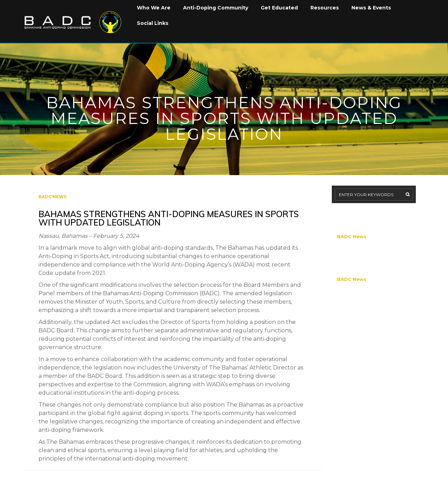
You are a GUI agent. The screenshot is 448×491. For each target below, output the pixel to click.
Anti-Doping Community (216, 8)
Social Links (153, 23)
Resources (325, 8)
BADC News (52, 197)
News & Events (371, 8)
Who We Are (154, 8)
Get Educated (279, 8)
